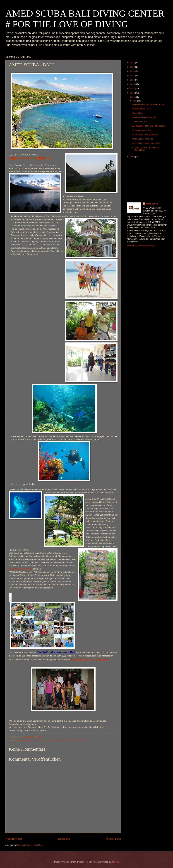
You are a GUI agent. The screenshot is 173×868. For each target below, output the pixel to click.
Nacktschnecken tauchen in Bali (146, 143)
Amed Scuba (21, 740)
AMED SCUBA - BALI (142, 109)
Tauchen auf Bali (139, 122)
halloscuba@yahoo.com (20, 569)
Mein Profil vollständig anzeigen (141, 245)
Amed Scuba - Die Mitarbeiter (145, 135)
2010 (133, 97)
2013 (133, 93)
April (135, 101)
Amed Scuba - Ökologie (143, 139)
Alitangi (96, 862)
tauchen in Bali (58, 740)
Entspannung (39, 740)
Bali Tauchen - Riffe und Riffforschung (149, 126)
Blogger (115, 862)
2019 (133, 67)
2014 (133, 88)
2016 (133, 80)
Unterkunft (71, 740)
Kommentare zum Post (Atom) (30, 845)
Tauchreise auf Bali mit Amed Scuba (148, 104)
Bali (30, 740)
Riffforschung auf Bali (142, 130)
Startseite (64, 839)
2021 (133, 63)
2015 (133, 84)
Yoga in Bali (137, 113)
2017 (133, 75)
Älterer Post (113, 839)
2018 (133, 71)
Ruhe (48, 740)
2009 (133, 157)
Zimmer (80, 740)
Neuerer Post (14, 839)
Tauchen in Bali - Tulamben (144, 117)
